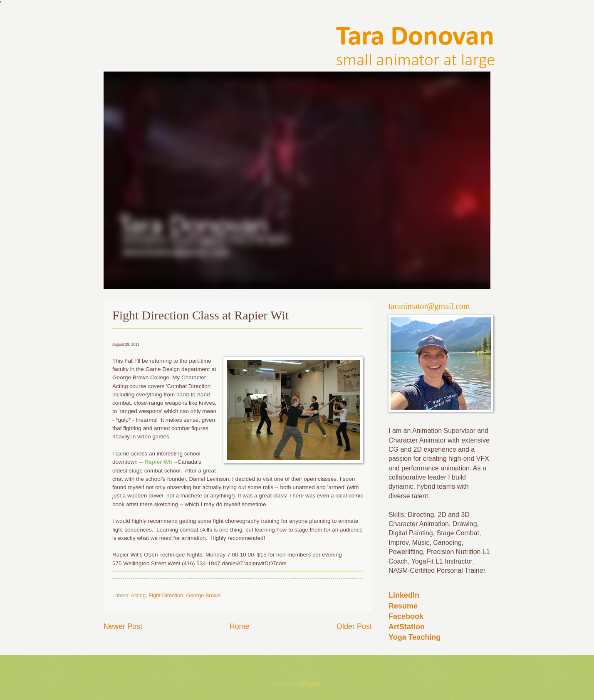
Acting (138, 595)
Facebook (406, 616)
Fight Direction (166, 595)
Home (239, 626)
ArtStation (407, 627)
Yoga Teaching (415, 637)
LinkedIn (404, 595)
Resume (403, 606)
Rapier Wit (158, 462)
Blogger (311, 684)
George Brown (204, 595)
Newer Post (123, 626)
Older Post (354, 626)
